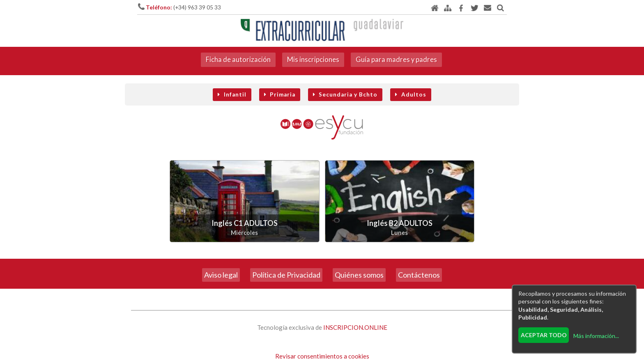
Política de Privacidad (286, 275)
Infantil (232, 94)
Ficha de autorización (238, 60)
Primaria (280, 94)
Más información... (596, 336)
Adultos (411, 94)
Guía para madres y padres (396, 60)
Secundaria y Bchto (345, 94)
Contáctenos (419, 275)
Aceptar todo (544, 335)
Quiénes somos (359, 275)
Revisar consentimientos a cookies (322, 356)
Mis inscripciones (313, 60)
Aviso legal (221, 275)
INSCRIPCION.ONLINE (355, 327)
